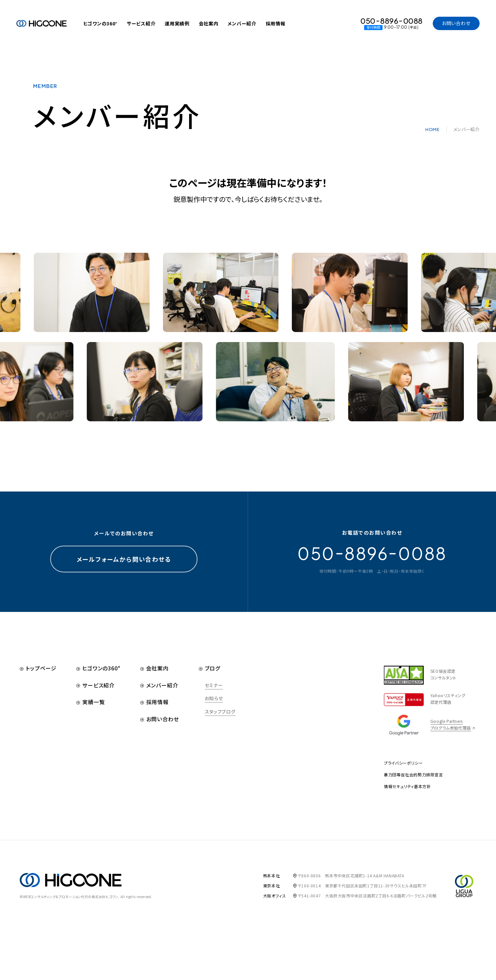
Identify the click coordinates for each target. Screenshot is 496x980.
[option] (236, 308)
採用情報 (276, 23)
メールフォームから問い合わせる (124, 568)
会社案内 (209, 23)
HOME (433, 133)
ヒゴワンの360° (100, 23)
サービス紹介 (141, 23)
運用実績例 (177, 23)
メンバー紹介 (242, 23)
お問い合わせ (456, 23)
